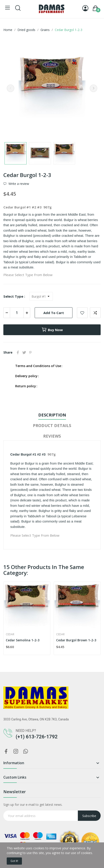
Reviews (52, 436)
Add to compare (95, 313)
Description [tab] (52, 415)
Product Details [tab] (52, 425)
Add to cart (54, 313)
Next (93, 88)
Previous (11, 88)
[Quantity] (17, 313)
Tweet (24, 352)
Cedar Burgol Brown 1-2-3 (76, 640)
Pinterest (30, 352)
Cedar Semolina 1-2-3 (23, 640)
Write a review (18, 184)
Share (18, 352)
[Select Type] (41, 296)
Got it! (14, 861)
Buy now (52, 330)
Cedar (10, 634)
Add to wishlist (82, 313)
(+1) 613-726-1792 (37, 737)
